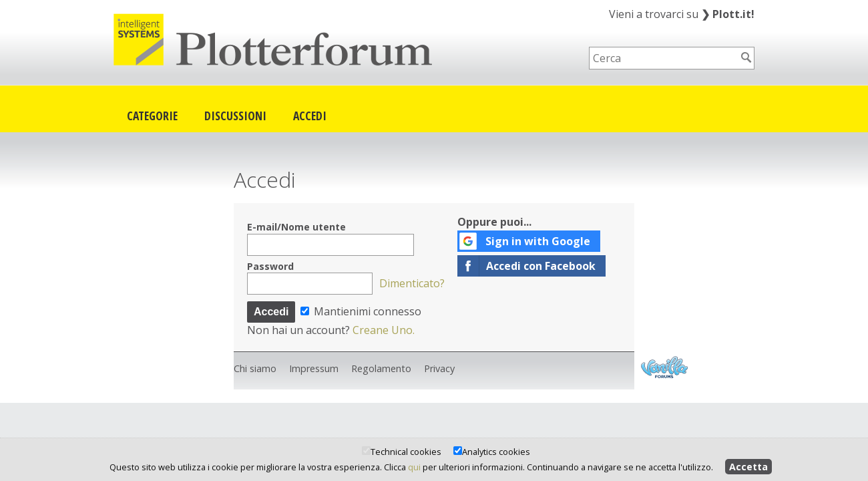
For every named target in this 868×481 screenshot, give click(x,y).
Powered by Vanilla (664, 367)
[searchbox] (663, 58)
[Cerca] (746, 57)
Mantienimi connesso (361, 311)
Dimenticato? (412, 283)
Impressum (314, 368)
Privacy (439, 368)
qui (414, 467)
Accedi (310, 116)
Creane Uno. (384, 330)
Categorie (152, 116)
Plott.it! (728, 14)
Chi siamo (255, 368)
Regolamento (381, 368)
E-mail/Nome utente (296, 227)
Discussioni (235, 116)
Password (270, 266)
